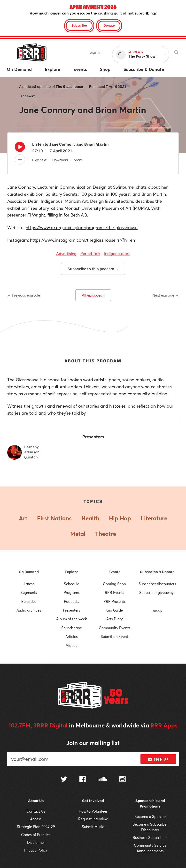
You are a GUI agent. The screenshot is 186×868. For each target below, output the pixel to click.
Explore (72, 572)
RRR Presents (115, 601)
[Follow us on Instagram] (123, 780)
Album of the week (72, 619)
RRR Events (115, 592)
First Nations (54, 518)
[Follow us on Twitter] (64, 780)
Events (114, 572)
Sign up (158, 759)
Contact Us (36, 811)
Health (90, 518)
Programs (72, 592)
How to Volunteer (93, 811)
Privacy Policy (36, 850)
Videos (72, 645)
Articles (72, 636)
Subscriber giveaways (157, 592)
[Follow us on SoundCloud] (103, 780)
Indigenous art (117, 253)
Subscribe (79, 25)
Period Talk (90, 253)
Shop (157, 611)
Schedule (72, 584)
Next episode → (166, 295)
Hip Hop (120, 518)
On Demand (29, 572)
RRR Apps (164, 725)
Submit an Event (114, 636)
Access (36, 819)
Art (23, 518)
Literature (154, 518)
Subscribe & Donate (157, 572)
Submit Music (93, 827)
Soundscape (72, 628)
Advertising (66, 253)
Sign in (96, 52)
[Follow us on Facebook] (83, 780)
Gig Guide (115, 610)
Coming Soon (114, 584)
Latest (29, 584)
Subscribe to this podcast (93, 269)
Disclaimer (36, 842)
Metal (78, 534)
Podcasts (72, 601)
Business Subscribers (150, 838)
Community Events (115, 628)
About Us (36, 801)
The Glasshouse (69, 87)
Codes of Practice (36, 835)
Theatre (106, 534)
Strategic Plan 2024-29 (36, 827)
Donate (109, 25)
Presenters (72, 610)
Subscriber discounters (157, 584)
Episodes (29, 601)
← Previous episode (24, 295)
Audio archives (29, 610)
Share (78, 160)
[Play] (20, 148)
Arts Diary (115, 619)
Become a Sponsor (150, 816)
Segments (29, 592)
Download (60, 160)
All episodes (93, 295)
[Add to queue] (20, 159)
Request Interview (93, 819)
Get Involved (93, 801)
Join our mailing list (93, 743)
